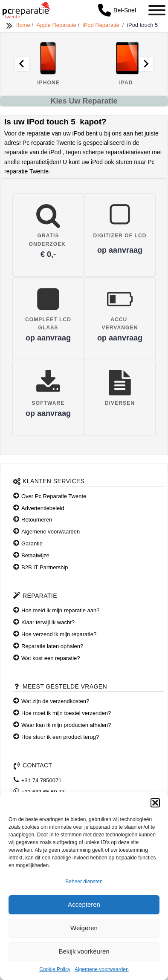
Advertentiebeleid (43, 508)
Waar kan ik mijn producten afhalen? (66, 725)
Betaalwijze (35, 555)
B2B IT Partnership (45, 567)
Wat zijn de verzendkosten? (55, 701)
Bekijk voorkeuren (84, 951)
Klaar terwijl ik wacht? (48, 622)
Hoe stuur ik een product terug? (60, 737)
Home (23, 25)
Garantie (32, 543)
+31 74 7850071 (41, 780)
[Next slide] (146, 64)
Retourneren (37, 520)
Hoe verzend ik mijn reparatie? (59, 634)
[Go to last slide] (22, 64)
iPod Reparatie (103, 25)
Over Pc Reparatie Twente (54, 496)
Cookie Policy (55, 969)
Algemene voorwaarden (102, 969)
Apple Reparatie (57, 25)
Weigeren (84, 928)
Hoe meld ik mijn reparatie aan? (61, 610)
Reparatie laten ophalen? (52, 646)
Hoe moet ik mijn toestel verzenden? (66, 713)
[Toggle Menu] (157, 10)
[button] (155, 803)
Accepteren (84, 904)
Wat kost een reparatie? (51, 658)
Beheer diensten (84, 882)
